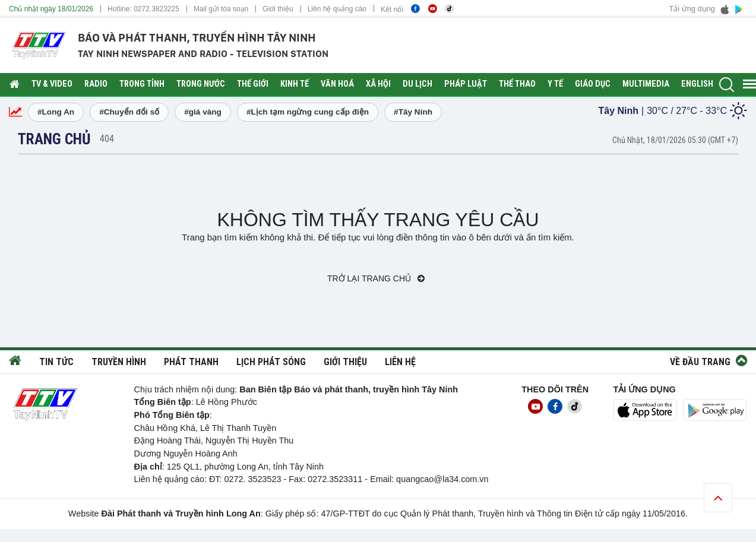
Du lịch (417, 84)
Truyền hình (119, 362)
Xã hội (378, 84)
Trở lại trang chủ (376, 278)
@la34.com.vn (461, 479)
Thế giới (253, 84)
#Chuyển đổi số (129, 112)
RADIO (96, 84)
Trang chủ (54, 139)
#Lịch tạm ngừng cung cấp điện (308, 112)
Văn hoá (337, 84)
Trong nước (201, 84)
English (697, 84)
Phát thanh (191, 362)
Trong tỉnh (142, 84)
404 (107, 139)
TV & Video (52, 84)
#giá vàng (203, 112)
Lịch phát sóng (271, 362)
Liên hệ (400, 362)
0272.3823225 (156, 9)
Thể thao (517, 84)
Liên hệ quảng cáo (337, 9)
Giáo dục (593, 84)
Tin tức (56, 362)
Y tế (555, 84)
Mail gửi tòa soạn (221, 9)
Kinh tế (295, 84)
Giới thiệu (278, 9)
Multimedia (646, 84)
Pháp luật (466, 84)
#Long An (56, 112)
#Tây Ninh (413, 112)
